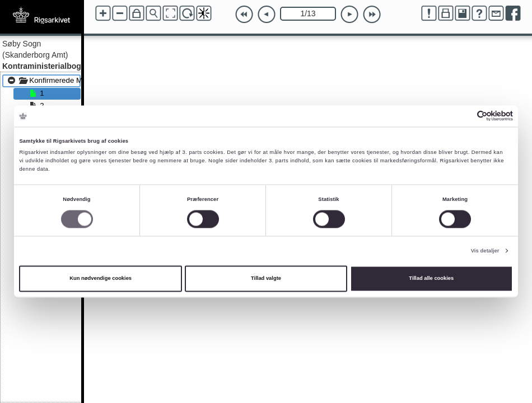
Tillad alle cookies (431, 279)
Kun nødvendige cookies (101, 279)
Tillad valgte (266, 279)
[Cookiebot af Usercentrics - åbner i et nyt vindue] (464, 116)
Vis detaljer (485, 251)
